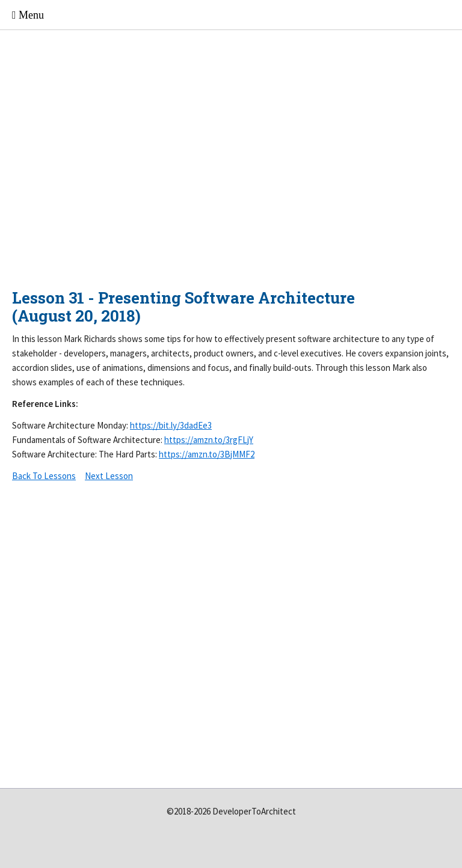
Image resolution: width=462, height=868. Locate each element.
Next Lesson (109, 476)
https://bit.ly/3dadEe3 (171, 425)
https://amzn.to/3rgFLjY (209, 440)
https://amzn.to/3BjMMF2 (207, 454)
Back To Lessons (44, 476)
